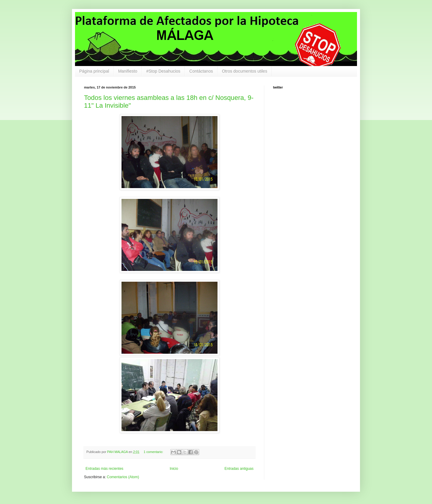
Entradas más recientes (104, 469)
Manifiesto (128, 71)
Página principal (94, 71)
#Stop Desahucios (163, 71)
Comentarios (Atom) (123, 477)
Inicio (174, 469)
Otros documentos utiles (245, 71)
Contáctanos (201, 71)
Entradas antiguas (239, 469)
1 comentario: (154, 452)
